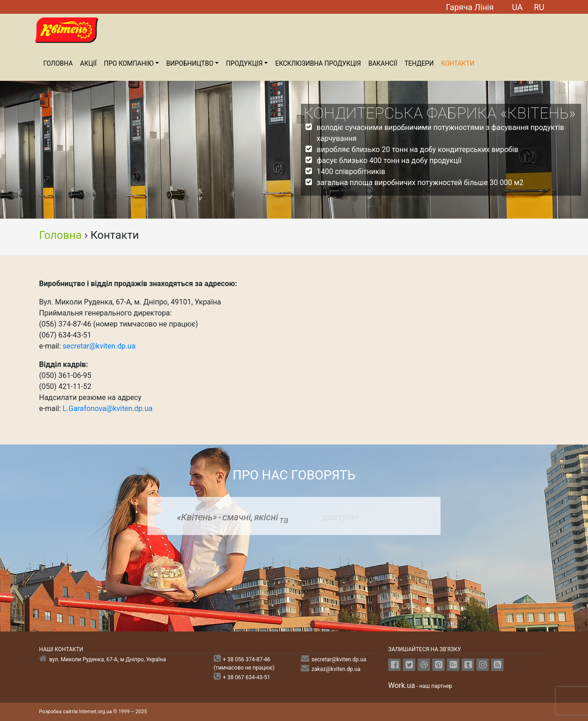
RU (539, 7)
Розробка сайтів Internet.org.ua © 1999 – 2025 (93, 712)
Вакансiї (383, 63)
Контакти (458, 63)
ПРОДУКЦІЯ (244, 63)
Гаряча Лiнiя (470, 7)
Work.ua (401, 685)
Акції (88, 63)
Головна (58, 63)
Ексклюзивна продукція (318, 63)
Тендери (419, 63)
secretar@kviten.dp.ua (99, 346)
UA (517, 7)
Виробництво (190, 63)
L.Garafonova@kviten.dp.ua (107, 408)
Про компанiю (129, 63)
